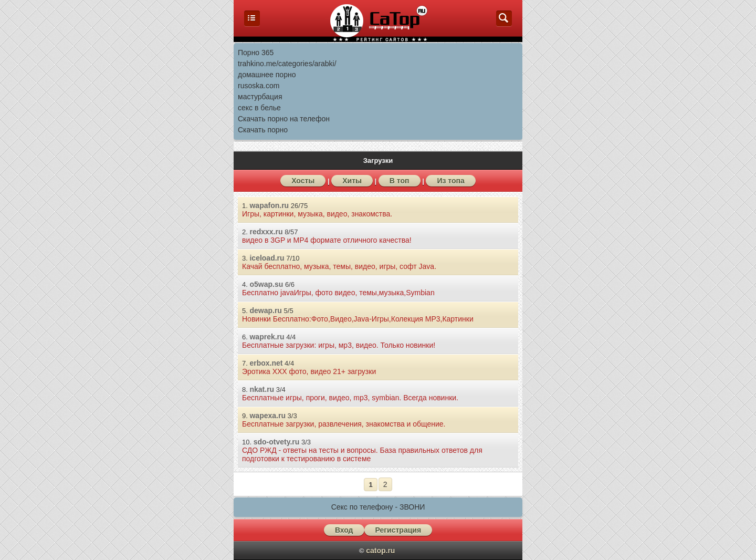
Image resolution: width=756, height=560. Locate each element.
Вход (344, 530)
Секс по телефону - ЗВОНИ (378, 507)
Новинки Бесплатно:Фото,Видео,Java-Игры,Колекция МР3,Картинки (358, 319)
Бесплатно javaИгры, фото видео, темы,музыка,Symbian (338, 293)
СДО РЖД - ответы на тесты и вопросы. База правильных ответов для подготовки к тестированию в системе (362, 454)
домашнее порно (267, 75)
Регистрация (398, 530)
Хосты (303, 181)
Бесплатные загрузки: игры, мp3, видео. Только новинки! (339, 345)
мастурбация (260, 97)
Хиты (352, 181)
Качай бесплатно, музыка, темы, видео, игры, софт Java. (339, 266)
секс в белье (259, 108)
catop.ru (380, 551)
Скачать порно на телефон (284, 119)
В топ (400, 181)
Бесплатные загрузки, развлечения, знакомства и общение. (344, 424)
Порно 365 (256, 53)
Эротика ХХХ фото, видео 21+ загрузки (309, 371)
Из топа (450, 181)
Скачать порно (263, 130)
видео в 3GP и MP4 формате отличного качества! (327, 240)
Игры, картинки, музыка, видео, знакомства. (317, 214)
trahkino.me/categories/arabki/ (287, 64)
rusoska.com (259, 86)
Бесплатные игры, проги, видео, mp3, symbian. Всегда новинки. (350, 398)
